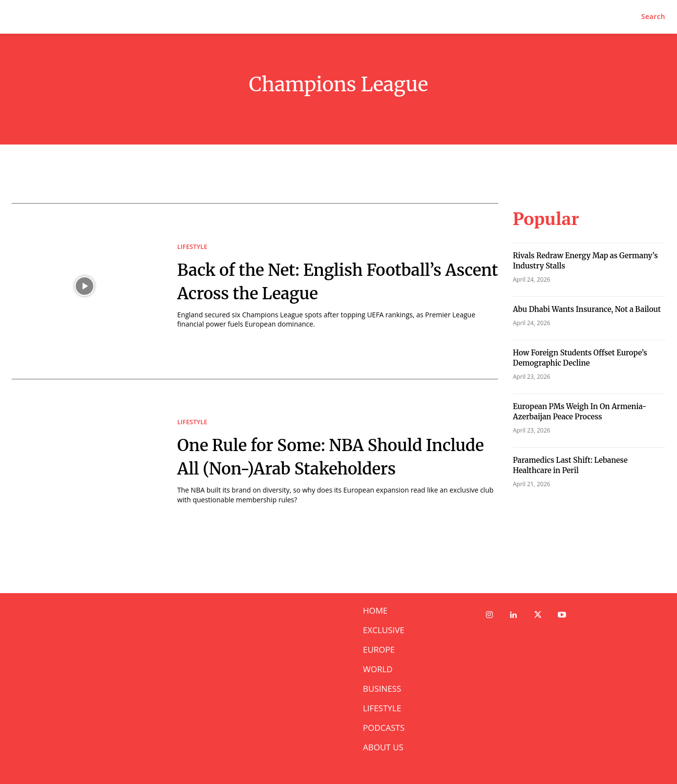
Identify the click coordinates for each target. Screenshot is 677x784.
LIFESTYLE (192, 235)
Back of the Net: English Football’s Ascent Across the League (309, 281)
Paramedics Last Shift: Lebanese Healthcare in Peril (570, 465)
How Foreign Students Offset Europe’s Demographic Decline (580, 358)
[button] (653, 17)
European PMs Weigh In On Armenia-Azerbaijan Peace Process (580, 412)
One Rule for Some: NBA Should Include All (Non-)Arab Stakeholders (326, 456)
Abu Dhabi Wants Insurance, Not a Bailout (587, 309)
